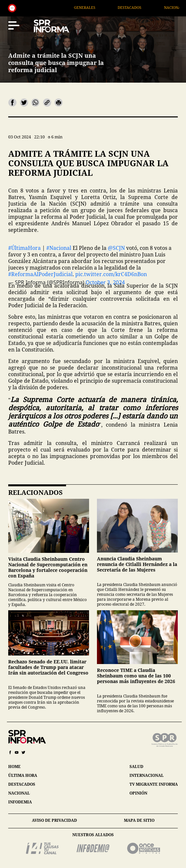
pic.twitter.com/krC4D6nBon (111, 274)
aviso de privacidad (54, 820)
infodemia (20, 802)
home (14, 767)
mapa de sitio (139, 820)
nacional (19, 793)
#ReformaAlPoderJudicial (40, 274)
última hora (23, 775)
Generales (99, 7)
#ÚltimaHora (24, 248)
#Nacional (59, 248)
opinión (138, 793)
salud (136, 767)
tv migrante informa (154, 784)
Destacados (144, 7)
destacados (22, 784)
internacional (147, 775)
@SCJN (116, 248)
